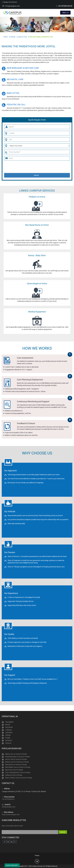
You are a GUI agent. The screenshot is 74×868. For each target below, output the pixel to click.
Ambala (8, 735)
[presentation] (37, 167)
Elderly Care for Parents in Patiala (17, 762)
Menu (64, 13)
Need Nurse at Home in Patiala (16, 765)
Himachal (9, 740)
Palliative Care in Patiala (14, 775)
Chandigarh (9, 722)
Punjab (8, 738)
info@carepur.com (13, 6)
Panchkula (9, 727)
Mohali (8, 725)
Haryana (8, 743)
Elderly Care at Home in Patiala (16, 754)
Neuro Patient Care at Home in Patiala (19, 778)
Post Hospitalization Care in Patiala (18, 772)
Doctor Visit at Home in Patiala (16, 759)
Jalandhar (9, 732)
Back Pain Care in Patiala (14, 770)
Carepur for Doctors (9, 2)
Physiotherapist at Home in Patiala (17, 757)
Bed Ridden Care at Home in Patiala (18, 767)
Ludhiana (9, 730)
